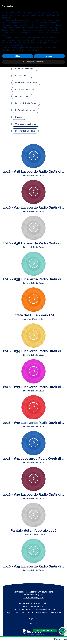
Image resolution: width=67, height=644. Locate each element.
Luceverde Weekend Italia (27, 48)
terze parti (39, 598)
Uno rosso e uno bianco (26, 124)
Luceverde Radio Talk (25, 131)
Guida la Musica (22, 41)
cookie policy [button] (7, 595)
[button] (64, 581)
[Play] (33, 156)
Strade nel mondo (23, 62)
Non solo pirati (22, 96)
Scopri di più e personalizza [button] (33, 639)
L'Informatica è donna (25, 89)
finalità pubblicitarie (9, 608)
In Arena (19, 117)
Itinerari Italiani (22, 76)
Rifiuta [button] (18, 634)
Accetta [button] (49, 634)
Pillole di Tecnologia (24, 69)
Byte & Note (21, 55)
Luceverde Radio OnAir (26, 103)
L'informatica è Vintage (25, 110)
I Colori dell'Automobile (26, 83)
